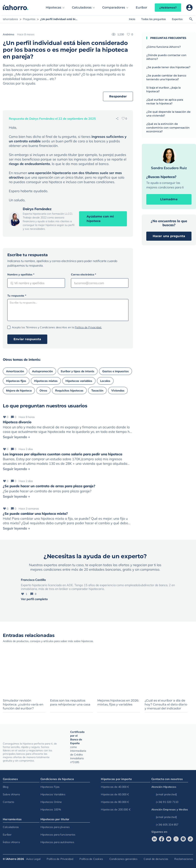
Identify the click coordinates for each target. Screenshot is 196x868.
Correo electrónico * (84, 274)
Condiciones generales (123, 859)
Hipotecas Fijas (50, 787)
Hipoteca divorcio (17, 422)
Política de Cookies (91, 859)
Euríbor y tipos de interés (78, 371)
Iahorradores (10, 19)
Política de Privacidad (60, 859)
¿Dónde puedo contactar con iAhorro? (166, 57)
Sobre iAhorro (11, 794)
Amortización (15, 371)
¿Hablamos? (168, 8)
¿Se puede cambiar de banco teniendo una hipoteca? (166, 77)
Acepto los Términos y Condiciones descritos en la (57, 327)
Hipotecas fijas (16, 381)
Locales (105, 381)
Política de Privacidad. (88, 327)
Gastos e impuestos (116, 371)
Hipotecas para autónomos (57, 842)
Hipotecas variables (79, 381)
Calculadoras (82, 8)
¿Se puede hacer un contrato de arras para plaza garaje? (49, 486)
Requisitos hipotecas (69, 390)
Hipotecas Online (51, 802)
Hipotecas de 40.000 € (115, 787)
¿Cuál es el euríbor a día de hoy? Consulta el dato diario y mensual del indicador (166, 704)
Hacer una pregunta (169, 236)
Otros (43, 390)
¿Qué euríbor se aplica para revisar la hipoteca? (165, 102)
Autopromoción (42, 371)
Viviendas (118, 390)
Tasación (97, 390)
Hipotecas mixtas (46, 381)
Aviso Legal (33, 859)
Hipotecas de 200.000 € (116, 809)
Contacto (9, 802)
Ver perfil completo (34, 599)
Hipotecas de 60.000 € (115, 794)
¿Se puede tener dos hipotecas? (168, 67)
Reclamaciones (184, 859)
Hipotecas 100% (51, 809)
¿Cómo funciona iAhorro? (164, 47)
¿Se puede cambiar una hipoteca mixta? (35, 514)
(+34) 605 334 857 (165, 825)
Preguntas (29, 19)
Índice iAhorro (11, 842)
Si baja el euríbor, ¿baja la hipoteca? (163, 89)
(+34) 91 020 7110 (165, 802)
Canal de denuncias (156, 859)
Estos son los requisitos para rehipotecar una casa (70, 702)
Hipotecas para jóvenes (55, 827)
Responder (118, 96)
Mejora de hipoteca (19, 390)
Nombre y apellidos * (21, 274)
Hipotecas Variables (53, 794)
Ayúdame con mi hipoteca (100, 219)
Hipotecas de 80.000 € (115, 802)
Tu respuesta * (17, 296)
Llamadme (169, 199)
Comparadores (114, 8)
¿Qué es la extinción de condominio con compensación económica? (168, 128)
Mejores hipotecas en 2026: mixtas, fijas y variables (118, 702)
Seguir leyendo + (16, 437)
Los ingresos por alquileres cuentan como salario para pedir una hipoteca (63, 454)
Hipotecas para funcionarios (58, 835)
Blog (6, 787)
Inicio (132, 19)
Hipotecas (53, 8)
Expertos (177, 19)
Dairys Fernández (37, 209)
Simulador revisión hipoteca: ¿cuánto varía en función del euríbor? (23, 704)
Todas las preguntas (154, 19)
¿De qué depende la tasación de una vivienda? (168, 114)
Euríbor (141, 8)
